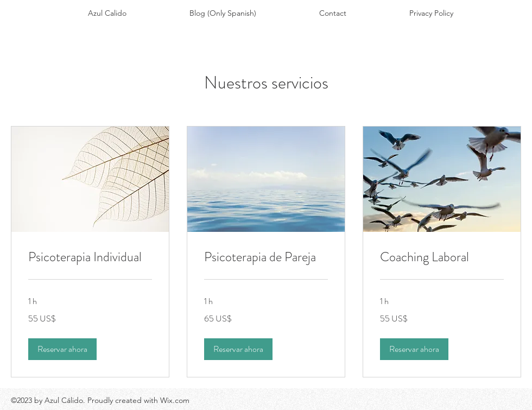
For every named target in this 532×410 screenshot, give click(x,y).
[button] (62, 349)
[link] (90, 257)
